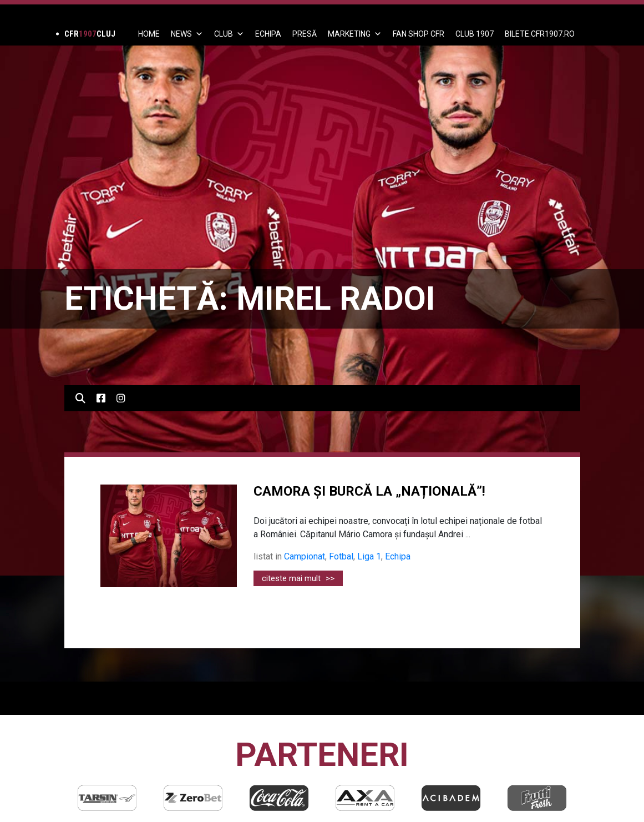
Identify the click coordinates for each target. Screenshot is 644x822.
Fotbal (341, 556)
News (187, 34)
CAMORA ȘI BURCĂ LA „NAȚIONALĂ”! (369, 491)
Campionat (305, 556)
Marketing (355, 34)
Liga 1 (369, 556)
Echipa (398, 556)
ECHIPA (268, 34)
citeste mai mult (298, 578)
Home (149, 34)
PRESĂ (305, 34)
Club (229, 34)
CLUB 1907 (475, 34)
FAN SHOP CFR (419, 34)
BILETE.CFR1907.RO (540, 34)
